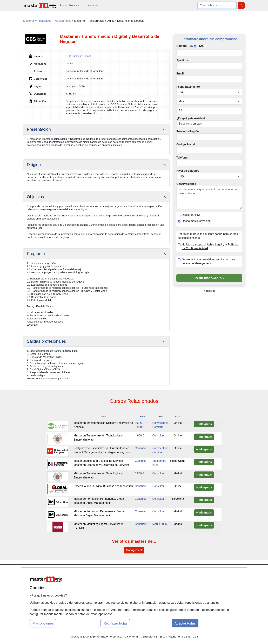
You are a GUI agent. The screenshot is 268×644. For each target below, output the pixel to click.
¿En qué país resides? (191, 118)
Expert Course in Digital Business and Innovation (103, 486)
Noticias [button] (74, 5)
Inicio (63, 5)
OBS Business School (78, 56)
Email (180, 74)
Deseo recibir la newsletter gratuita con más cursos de (208, 261)
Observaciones (186, 184)
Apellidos (183, 60)
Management (134, 550)
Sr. (191, 46)
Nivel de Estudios (188, 171)
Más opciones (43, 623)
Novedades (92, 5)
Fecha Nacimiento (188, 87)
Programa (36, 254)
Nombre (182, 46)
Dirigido (34, 165)
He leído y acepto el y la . (210, 246)
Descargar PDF (191, 215)
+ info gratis (204, 424)
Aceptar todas (185, 623)
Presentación (39, 129)
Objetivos (35, 197)
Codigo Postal (186, 144)
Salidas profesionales (46, 341)
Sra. (202, 46)
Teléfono (182, 158)
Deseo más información (196, 221)
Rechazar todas (115, 623)
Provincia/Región (188, 131)
